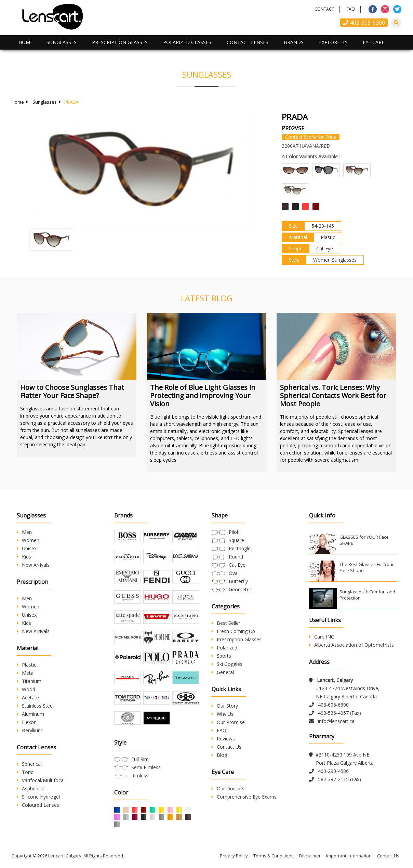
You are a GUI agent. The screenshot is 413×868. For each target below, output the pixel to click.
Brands (294, 42)
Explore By (333, 42)
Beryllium (30, 730)
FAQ (351, 9)
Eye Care (374, 42)
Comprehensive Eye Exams (244, 797)
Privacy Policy (234, 856)
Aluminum (30, 714)
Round (236, 557)
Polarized (224, 648)
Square (236, 540)
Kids (24, 557)
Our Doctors (228, 788)
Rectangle (240, 548)
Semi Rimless (146, 767)
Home (26, 42)
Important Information (349, 856)
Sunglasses (62, 42)
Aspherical (31, 788)
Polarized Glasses (187, 42)
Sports (221, 656)
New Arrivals (33, 565)
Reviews (223, 739)
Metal (26, 673)
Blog (219, 755)
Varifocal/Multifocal (41, 780)
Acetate (28, 698)
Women (28, 540)
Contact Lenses (248, 42)
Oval (234, 573)
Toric (25, 772)
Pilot (234, 532)
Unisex (27, 548)
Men (24, 532)
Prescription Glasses (120, 42)
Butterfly (238, 581)
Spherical (29, 764)
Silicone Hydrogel (38, 797)
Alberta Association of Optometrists (351, 645)
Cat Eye (237, 565)
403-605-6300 (364, 23)
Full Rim (140, 759)
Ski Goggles (227, 664)
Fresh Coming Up (233, 631)
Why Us (223, 714)
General (223, 672)
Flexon (27, 722)
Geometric (240, 589)
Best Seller (226, 623)
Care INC (322, 637)
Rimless (140, 775)
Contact (324, 9)
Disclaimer (310, 856)
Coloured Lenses (38, 805)
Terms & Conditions (274, 856)
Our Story (225, 706)
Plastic (26, 665)
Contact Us (227, 747)
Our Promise (228, 722)
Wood (26, 689)
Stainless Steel (35, 706)
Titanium (29, 681)
